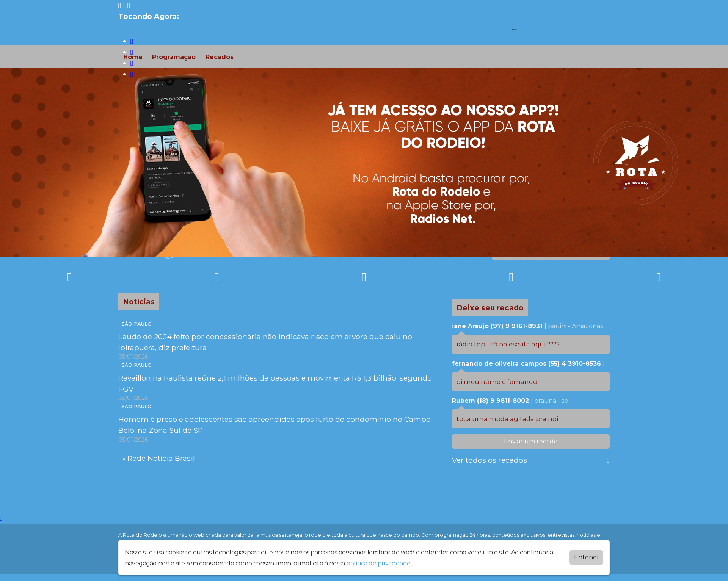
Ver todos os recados (531, 460)
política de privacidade (378, 563)
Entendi (586, 557)
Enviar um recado (531, 441)
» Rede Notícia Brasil (158, 458)
